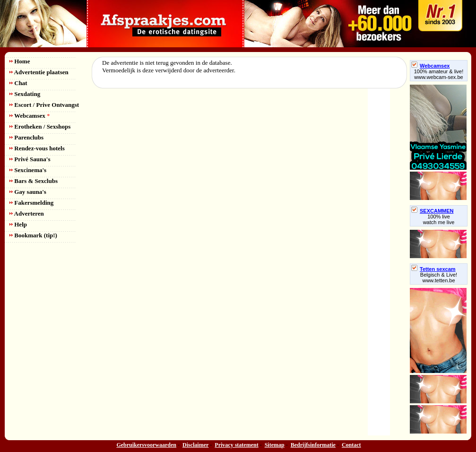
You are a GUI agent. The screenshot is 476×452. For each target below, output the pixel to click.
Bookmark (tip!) (33, 235)
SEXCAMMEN (433, 211)
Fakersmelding (31, 203)
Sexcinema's (28, 170)
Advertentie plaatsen (39, 72)
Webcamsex (30, 116)
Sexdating (25, 94)
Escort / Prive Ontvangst (44, 105)
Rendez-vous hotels (37, 148)
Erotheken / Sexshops (40, 126)
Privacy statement (236, 445)
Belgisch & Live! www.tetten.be (439, 278)
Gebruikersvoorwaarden (146, 445)
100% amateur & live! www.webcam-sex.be (439, 74)
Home (20, 61)
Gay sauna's (28, 192)
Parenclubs (26, 137)
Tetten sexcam (433, 269)
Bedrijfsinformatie (313, 445)
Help (18, 224)
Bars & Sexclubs (34, 181)
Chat (18, 83)
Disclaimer (195, 445)
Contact (351, 445)
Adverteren (27, 213)
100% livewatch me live (439, 219)
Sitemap (275, 445)
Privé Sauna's (30, 159)
